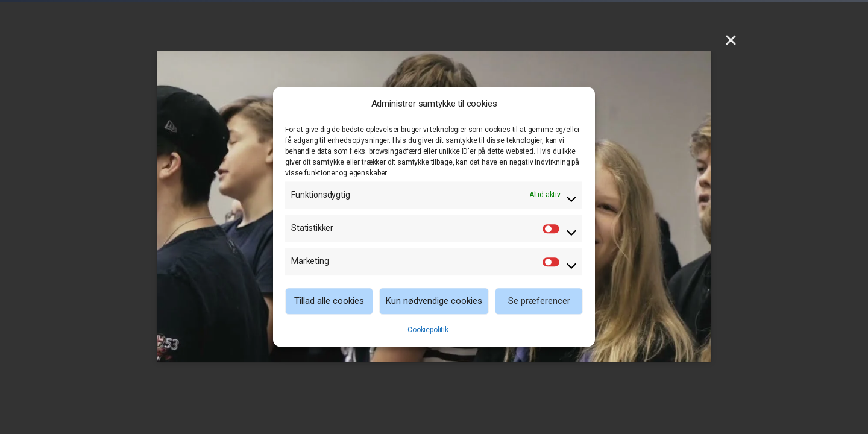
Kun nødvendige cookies (434, 301)
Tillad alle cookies (329, 301)
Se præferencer (539, 301)
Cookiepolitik (428, 330)
